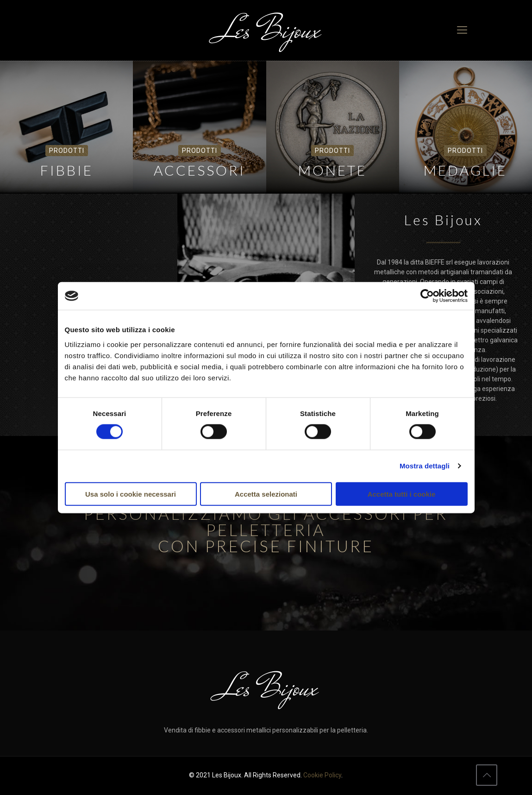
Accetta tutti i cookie (402, 494)
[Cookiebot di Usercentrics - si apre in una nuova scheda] (427, 296)
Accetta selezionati (266, 494)
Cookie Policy (322, 775)
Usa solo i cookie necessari (131, 494)
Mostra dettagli (425, 466)
